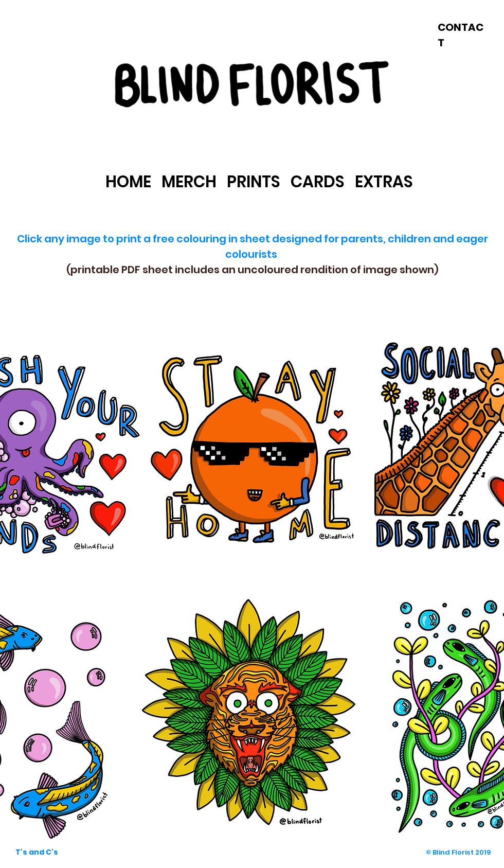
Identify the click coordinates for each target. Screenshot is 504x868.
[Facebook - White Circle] (492, 135)
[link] (253, 136)
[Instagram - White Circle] (492, 153)
